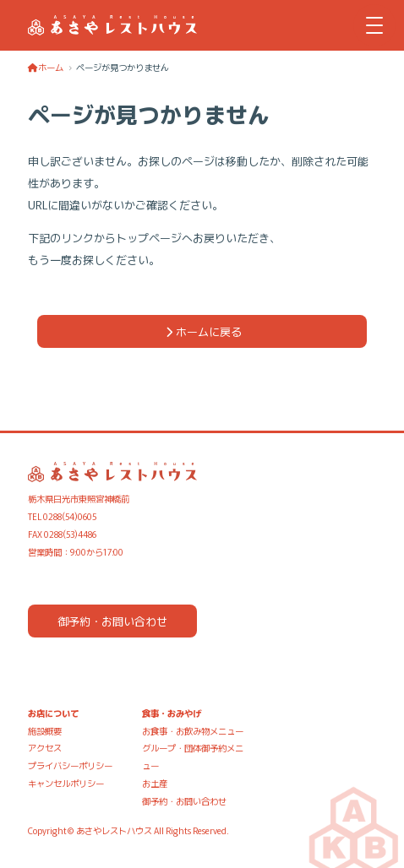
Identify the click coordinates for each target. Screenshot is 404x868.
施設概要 (45, 731)
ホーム (46, 67)
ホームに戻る (202, 331)
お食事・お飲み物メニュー (193, 731)
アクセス (45, 748)
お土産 (155, 783)
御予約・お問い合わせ (112, 621)
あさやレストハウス (114, 830)
